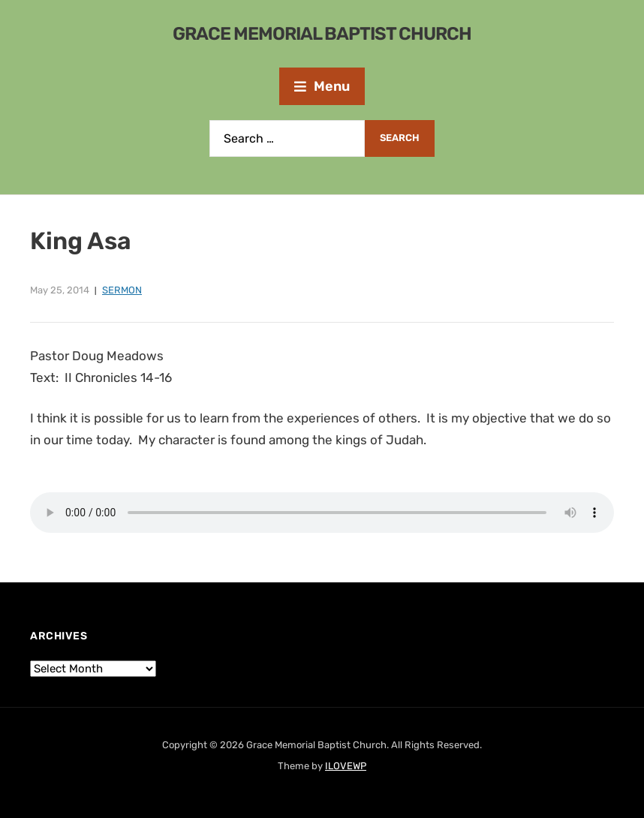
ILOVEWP (346, 766)
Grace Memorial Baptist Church (322, 34)
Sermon (122, 290)
